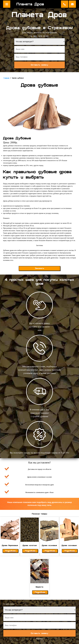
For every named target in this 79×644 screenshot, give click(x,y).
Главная (6, 78)
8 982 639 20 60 (39, 36)
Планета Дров (30, 4)
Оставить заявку (72, 4)
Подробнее (10, 551)
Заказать (40, 268)
